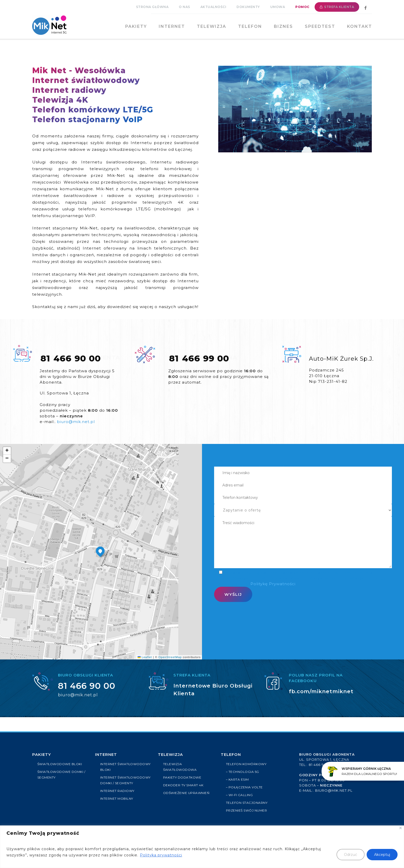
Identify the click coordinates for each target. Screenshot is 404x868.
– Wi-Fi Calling (240, 795)
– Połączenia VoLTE (245, 787)
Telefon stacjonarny (248, 803)
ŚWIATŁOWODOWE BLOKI (61, 764)
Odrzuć (351, 855)
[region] (202, 847)
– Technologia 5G (243, 772)
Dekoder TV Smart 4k (184, 785)
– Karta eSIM (238, 780)
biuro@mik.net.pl (76, 422)
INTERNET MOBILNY (118, 804)
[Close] (401, 828)
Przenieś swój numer (248, 811)
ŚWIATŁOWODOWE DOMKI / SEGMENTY (62, 775)
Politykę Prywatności (272, 584)
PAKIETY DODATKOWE (183, 778)
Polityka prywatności (161, 855)
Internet (106, 754)
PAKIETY (42, 754)
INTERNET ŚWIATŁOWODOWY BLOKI (124, 767)
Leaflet (145, 657)
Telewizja (170, 754)
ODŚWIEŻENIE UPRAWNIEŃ (188, 793)
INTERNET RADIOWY (118, 797)
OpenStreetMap (170, 657)
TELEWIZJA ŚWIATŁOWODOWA (181, 767)
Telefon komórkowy (248, 764)
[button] (100, 551)
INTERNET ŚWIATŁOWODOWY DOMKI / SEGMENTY (125, 783)
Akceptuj (382, 855)
